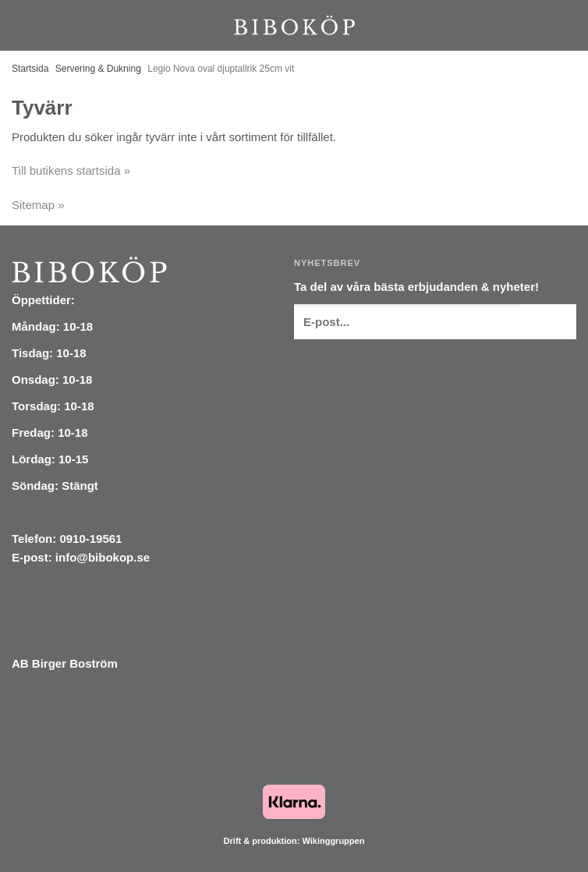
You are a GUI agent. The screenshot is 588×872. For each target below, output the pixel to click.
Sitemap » (38, 205)
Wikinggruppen (333, 841)
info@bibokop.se (103, 557)
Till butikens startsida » (71, 170)
